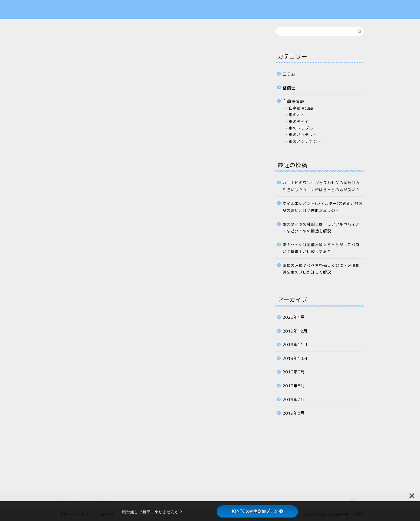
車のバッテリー (303, 134)
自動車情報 (293, 101)
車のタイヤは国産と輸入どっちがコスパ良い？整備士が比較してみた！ (321, 248)
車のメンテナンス (305, 141)
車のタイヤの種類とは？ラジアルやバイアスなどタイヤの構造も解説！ (321, 228)
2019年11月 (295, 345)
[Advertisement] (157, 420)
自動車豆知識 (301, 108)
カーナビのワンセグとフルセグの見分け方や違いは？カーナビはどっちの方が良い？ (321, 186)
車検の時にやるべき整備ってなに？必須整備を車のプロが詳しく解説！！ (321, 269)
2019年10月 (295, 358)
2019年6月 (294, 413)
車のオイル (299, 115)
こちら (135, 158)
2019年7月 (294, 400)
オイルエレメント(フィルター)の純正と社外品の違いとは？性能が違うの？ (323, 207)
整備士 (289, 88)
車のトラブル (301, 128)
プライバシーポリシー (315, 9)
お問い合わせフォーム (315, 3)
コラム (289, 74)
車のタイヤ (299, 121)
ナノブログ (70, 8)
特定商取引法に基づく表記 (320, 15)
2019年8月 (294, 386)
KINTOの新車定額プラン (257, 511)
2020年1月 (294, 317)
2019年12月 (295, 331)
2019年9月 (294, 372)
